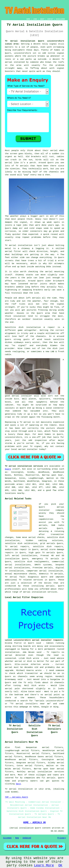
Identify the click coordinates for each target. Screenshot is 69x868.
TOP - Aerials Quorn (16, 797)
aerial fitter (13, 251)
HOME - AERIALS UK (34, 823)
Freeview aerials (43, 568)
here (18, 784)
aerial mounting (55, 272)
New (17, 838)
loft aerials (33, 298)
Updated (27, 838)
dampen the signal (16, 222)
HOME (28, 19)
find (17, 747)
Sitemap (7, 838)
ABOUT (42, 19)
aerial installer (22, 396)
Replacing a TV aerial (18, 422)
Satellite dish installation (23, 327)
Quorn (8, 469)
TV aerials (22, 166)
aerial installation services (46, 772)
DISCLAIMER (60, 19)
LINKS (35, 19)
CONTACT (50, 19)
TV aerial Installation (19, 789)
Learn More (44, 865)
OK (60, 865)
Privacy (62, 838)
